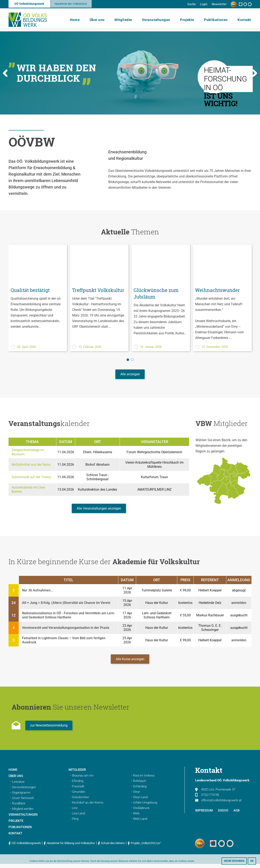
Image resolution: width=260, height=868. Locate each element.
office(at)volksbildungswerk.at (218, 804)
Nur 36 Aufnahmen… (37, 593)
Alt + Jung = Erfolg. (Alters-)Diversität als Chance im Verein (66, 605)
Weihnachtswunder (218, 290)
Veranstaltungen (160, 21)
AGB (236, 815)
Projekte (189, 21)
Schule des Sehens (113, 847)
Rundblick (19, 808)
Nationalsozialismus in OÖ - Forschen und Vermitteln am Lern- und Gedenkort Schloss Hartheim (68, 618)
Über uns (103, 21)
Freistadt (78, 790)
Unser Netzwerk (23, 802)
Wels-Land (140, 823)
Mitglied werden (23, 813)
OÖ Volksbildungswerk (29, 4)
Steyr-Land (140, 801)
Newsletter (219, 4)
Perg (75, 823)
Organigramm (21, 797)
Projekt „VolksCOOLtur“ (146, 847)
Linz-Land (79, 818)
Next (254, 73)
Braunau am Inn (83, 780)
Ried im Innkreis (144, 780)
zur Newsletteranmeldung (49, 729)
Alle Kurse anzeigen (130, 663)
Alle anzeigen (130, 375)
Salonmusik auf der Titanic (31, 478)
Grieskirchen (81, 801)
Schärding (140, 790)
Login (204, 4)
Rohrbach (140, 785)
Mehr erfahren (234, 861)
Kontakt (244, 21)
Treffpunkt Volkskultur (86, 293)
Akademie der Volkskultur (71, 4)
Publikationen (217, 21)
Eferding (78, 785)
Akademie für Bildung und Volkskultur (71, 847)
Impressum (204, 815)
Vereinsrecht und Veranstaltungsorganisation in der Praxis (66, 630)
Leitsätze (18, 786)
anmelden (239, 605)
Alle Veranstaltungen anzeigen (99, 510)
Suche (192, 4)
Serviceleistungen (24, 791)
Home (82, 21)
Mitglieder (128, 21)
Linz (75, 812)
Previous (6, 73)
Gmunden (79, 796)
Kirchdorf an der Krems (88, 807)
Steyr (137, 796)
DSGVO (223, 815)
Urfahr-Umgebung (145, 807)
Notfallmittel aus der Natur (31, 466)
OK (252, 861)
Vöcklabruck (141, 812)
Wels (136, 818)
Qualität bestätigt (31, 290)
